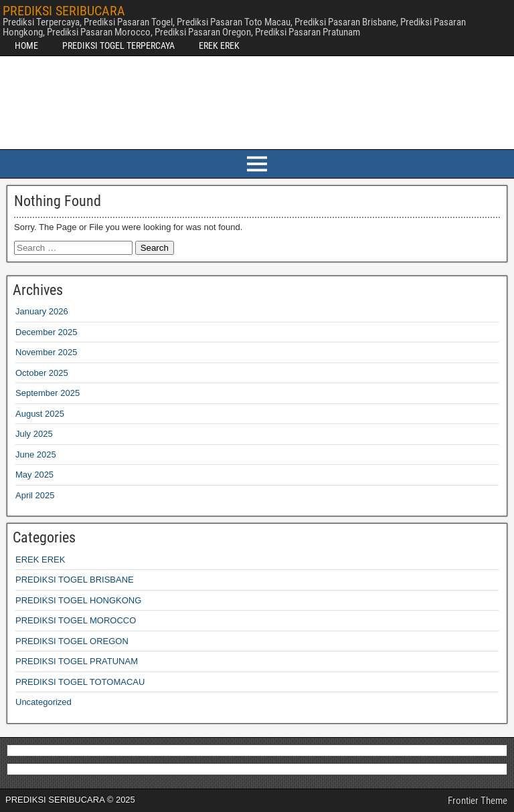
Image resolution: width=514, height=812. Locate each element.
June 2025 (36, 454)
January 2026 (42, 311)
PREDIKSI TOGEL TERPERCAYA (118, 45)
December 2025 (47, 332)
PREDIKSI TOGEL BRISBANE (75, 580)
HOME (26, 45)
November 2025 (47, 352)
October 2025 (42, 373)
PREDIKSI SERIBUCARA (64, 11)
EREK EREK (219, 45)
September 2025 (48, 393)
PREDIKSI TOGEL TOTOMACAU (80, 682)
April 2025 (35, 495)
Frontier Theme (478, 801)
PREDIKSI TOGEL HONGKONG (78, 600)
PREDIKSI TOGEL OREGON (72, 641)
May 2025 (34, 475)
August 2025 (40, 414)
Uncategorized (44, 702)
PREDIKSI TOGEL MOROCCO (76, 620)
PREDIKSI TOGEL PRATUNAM (77, 661)
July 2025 (34, 434)
